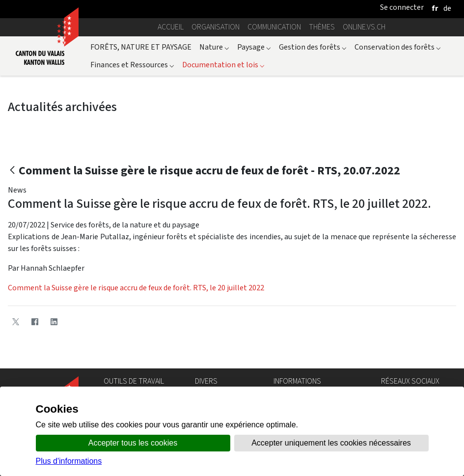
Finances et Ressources (132, 65)
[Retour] (12, 171)
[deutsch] (447, 8)
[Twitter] (15, 322)
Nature (214, 47)
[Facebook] (35, 322)
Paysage (254, 47)
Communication (274, 27)
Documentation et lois (223, 65)
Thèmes (322, 27)
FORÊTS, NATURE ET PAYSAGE (141, 47)
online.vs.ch (364, 27)
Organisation (216, 27)
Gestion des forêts (313, 47)
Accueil (171, 27)
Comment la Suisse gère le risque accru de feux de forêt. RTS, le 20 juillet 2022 (136, 288)
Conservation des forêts (398, 47)
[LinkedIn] (54, 322)
